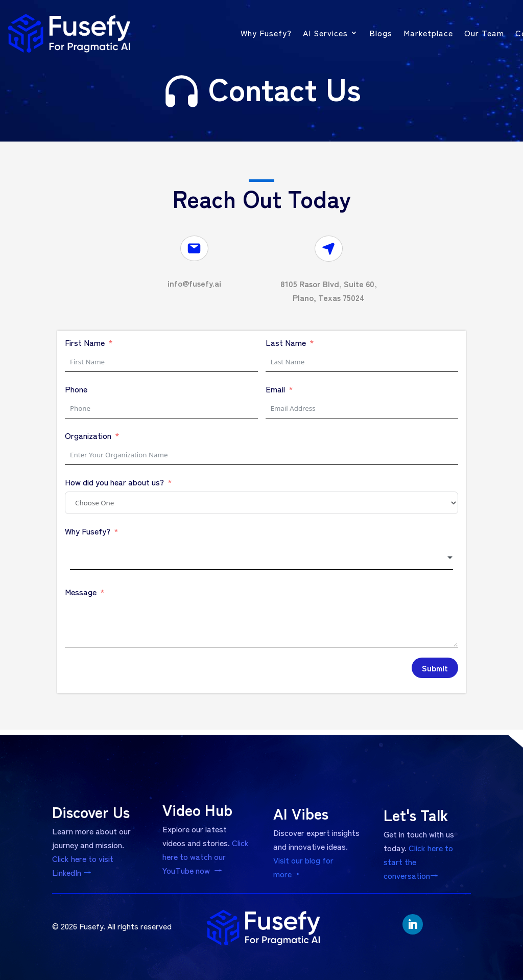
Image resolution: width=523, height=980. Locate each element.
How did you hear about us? (114, 482)
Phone (76, 389)
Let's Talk (421, 818)
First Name (85, 342)
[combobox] (261, 558)
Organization (88, 435)
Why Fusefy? (88, 531)
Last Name (286, 342)
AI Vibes (308, 816)
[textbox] (261, 558)
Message (81, 592)
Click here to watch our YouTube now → (206, 840)
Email (275, 389)
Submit (435, 668)
